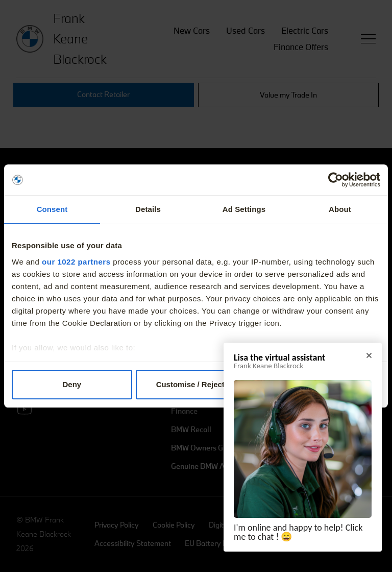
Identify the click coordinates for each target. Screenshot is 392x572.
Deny (72, 384)
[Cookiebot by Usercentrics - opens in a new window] (336, 180)
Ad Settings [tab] (244, 209)
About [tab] (340, 209)
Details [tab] (148, 209)
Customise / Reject (197, 384)
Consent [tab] (52, 209)
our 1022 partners (76, 262)
